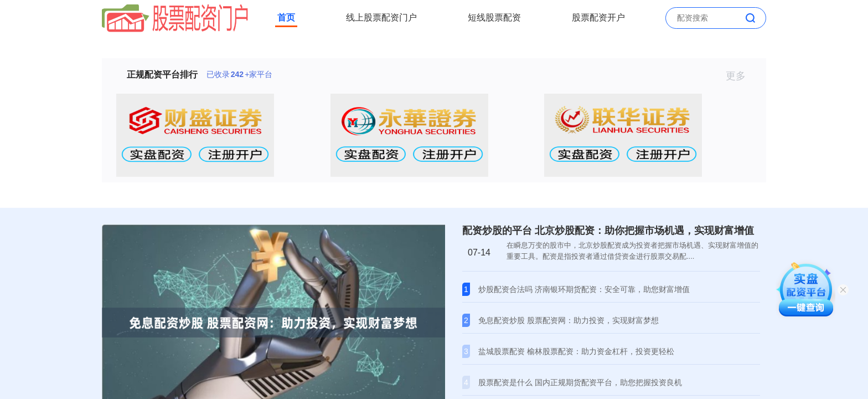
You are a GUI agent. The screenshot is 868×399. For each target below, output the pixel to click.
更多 (740, 76)
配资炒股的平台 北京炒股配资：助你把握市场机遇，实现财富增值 (608, 231)
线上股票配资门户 (381, 17)
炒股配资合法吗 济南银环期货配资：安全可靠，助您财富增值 (584, 289)
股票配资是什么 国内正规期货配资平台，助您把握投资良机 (580, 382)
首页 (286, 17)
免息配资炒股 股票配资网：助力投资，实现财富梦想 (569, 320)
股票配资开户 (598, 17)
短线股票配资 (494, 17)
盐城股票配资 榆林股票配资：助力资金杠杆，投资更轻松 (576, 351)
